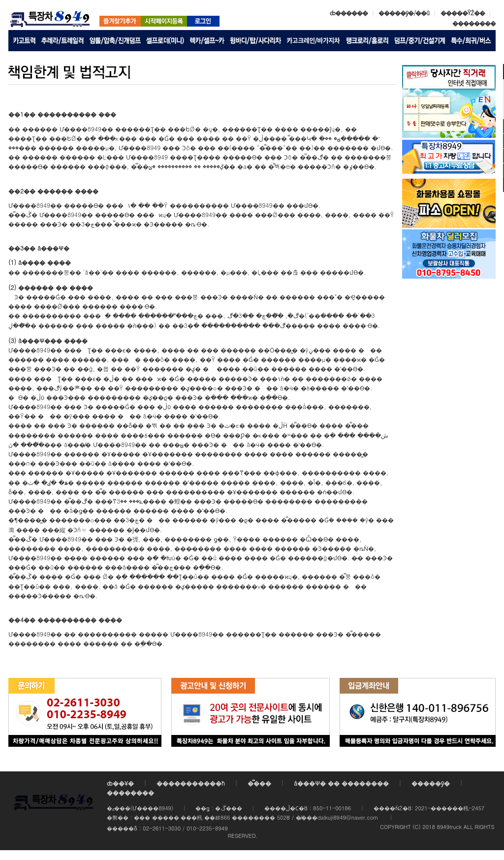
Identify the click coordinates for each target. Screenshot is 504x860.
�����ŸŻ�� (463, 13)
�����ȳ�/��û (404, 13)
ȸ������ (349, 13)
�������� (474, 23)
